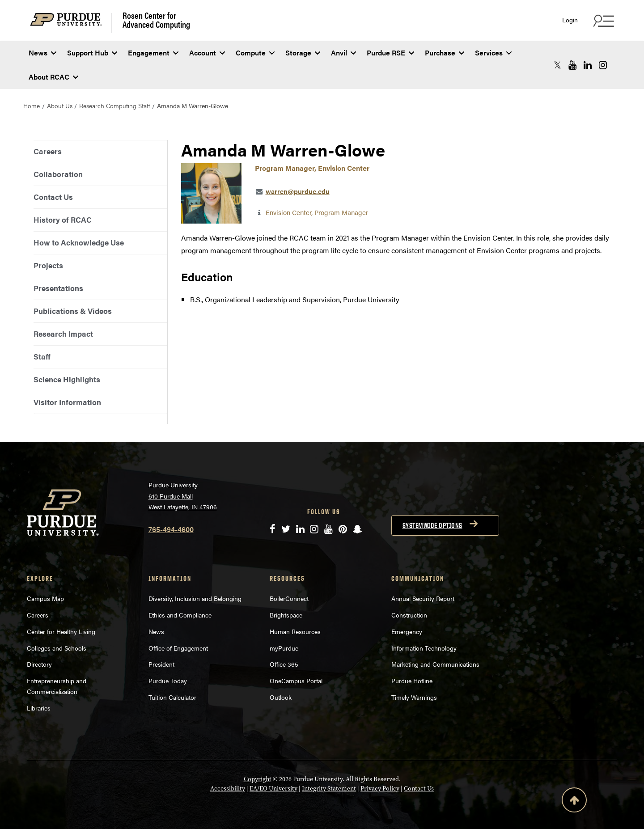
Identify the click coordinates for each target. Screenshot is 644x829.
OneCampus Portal (296, 681)
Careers (48, 151)
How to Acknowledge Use (79, 242)
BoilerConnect (289, 598)
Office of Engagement (178, 648)
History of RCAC (63, 220)
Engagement (153, 53)
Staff (42, 356)
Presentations (58, 288)
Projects (48, 265)
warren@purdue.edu (298, 191)
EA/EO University (273, 788)
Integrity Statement (329, 788)
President (161, 664)
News (42, 53)
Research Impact (63, 334)
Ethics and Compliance (180, 615)
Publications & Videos (73, 311)
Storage (303, 53)
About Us (60, 106)
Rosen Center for (156, 20)
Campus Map (45, 598)
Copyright (258, 779)
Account (207, 53)
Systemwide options (432, 525)
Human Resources (295, 631)
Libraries (39, 708)
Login (570, 20)
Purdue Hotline (412, 681)
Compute (255, 53)
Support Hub (92, 53)
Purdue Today (168, 681)
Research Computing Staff (114, 106)
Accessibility (228, 788)
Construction (409, 615)
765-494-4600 (171, 529)
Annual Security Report (423, 598)
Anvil (343, 53)
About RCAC (53, 77)
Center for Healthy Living (61, 631)
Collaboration (58, 174)
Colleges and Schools (57, 648)
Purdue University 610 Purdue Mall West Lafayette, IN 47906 (183, 496)
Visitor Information (67, 402)
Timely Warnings (414, 697)
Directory (39, 664)
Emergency (407, 631)
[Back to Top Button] (574, 802)
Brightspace (286, 615)
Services (493, 53)
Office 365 (284, 664)
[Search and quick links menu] (602, 21)
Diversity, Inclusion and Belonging (195, 598)
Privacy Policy (380, 788)
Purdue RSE (390, 53)
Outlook (281, 697)
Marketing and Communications (435, 664)
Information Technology (424, 648)
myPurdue (284, 648)
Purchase (445, 53)
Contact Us (53, 197)
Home (32, 106)
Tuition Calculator (172, 697)
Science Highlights (67, 379)
